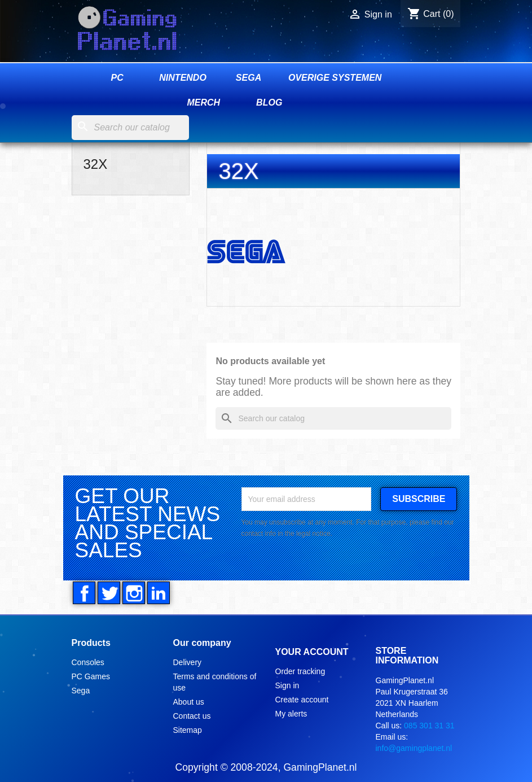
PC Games (91, 676)
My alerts (291, 714)
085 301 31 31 (429, 726)
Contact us (192, 716)
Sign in (287, 685)
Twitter (109, 593)
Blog (269, 102)
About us (189, 702)
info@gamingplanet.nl (414, 748)
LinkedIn (159, 593)
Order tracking (300, 671)
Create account (302, 700)
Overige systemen (335, 78)
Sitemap (188, 730)
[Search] (130, 128)
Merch (203, 102)
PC (117, 78)
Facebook (84, 593)
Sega (249, 78)
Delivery (188, 662)
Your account (312, 652)
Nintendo (183, 78)
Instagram (134, 593)
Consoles (88, 662)
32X (96, 164)
